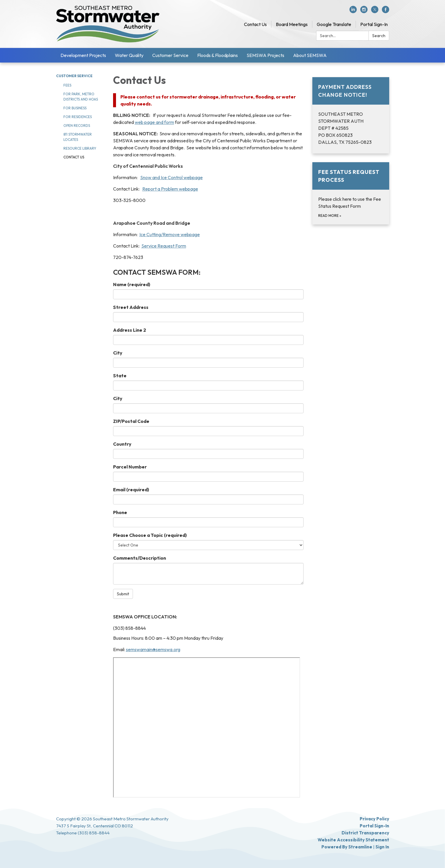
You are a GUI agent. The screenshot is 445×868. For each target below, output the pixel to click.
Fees (67, 85)
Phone (120, 512)
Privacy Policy (374, 819)
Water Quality (129, 55)
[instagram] (364, 11)
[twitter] (375, 11)
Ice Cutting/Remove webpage (170, 234)
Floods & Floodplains (218, 55)
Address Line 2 (130, 330)
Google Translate (334, 24)
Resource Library (80, 148)
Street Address (131, 307)
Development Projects (83, 55)
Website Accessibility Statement (353, 840)
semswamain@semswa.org (153, 649)
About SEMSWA (310, 55)
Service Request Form (164, 246)
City (118, 353)
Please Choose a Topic (150, 535)
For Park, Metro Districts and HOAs (81, 97)
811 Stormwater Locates (78, 137)
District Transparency (365, 833)
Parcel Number (130, 467)
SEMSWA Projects (265, 55)
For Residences (78, 117)
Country (122, 444)
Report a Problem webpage (170, 189)
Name (132, 284)
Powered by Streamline (347, 847)
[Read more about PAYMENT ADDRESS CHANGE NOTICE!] (351, 115)
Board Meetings (292, 24)
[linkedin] (353, 11)
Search (379, 36)
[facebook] (386, 11)
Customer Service (170, 55)
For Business (75, 108)
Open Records (77, 126)
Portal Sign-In (374, 24)
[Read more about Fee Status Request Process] (351, 193)
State (120, 376)
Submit (123, 594)
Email (131, 490)
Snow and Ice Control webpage (172, 177)
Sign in (382, 847)
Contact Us (255, 24)
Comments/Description (140, 558)
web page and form (154, 122)
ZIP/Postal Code (131, 421)
